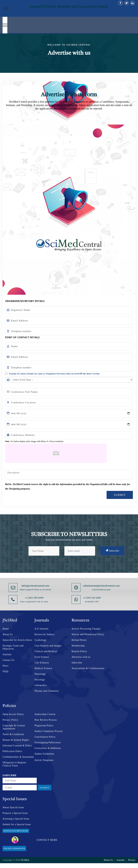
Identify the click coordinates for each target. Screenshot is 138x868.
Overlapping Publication (48, 742)
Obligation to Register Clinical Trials (15, 764)
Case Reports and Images (48, 646)
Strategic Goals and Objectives (13, 647)
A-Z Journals (42, 629)
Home (6, 629)
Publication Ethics (12, 751)
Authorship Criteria (45, 714)
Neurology (40, 674)
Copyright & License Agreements (14, 727)
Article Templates (44, 760)
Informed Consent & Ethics (17, 746)
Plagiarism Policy (44, 726)
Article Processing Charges (86, 629)
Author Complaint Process (49, 731)
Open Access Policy (13, 714)
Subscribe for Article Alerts (17, 640)
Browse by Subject (45, 634)
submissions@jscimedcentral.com (101, 586)
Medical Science (43, 668)
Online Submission (14, 848)
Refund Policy (79, 640)
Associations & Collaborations (88, 668)
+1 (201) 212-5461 (92, 598)
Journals (7, 654)
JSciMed (25, 860)
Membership (78, 646)
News (6, 666)
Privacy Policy (10, 720)
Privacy (132, 860)
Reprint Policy (79, 651)
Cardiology (40, 640)
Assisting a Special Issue (16, 819)
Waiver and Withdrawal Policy (88, 634)
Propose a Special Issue (15, 813)
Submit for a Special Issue (17, 824)
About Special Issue (13, 807)
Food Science (42, 657)
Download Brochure (16, 831)
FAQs (6, 671)
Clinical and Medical (46, 651)
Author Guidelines (44, 754)
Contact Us (9, 660)
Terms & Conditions (13, 734)
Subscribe (112, 551)
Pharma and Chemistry (47, 691)
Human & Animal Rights (16, 740)
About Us (8, 634)
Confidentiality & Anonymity (18, 757)
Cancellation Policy (45, 737)
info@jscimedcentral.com (35, 586)
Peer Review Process (46, 720)
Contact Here (34, 840)
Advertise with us (81, 657)
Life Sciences (42, 663)
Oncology (40, 680)
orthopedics (41, 685)
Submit (120, 495)
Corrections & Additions (48, 748)
